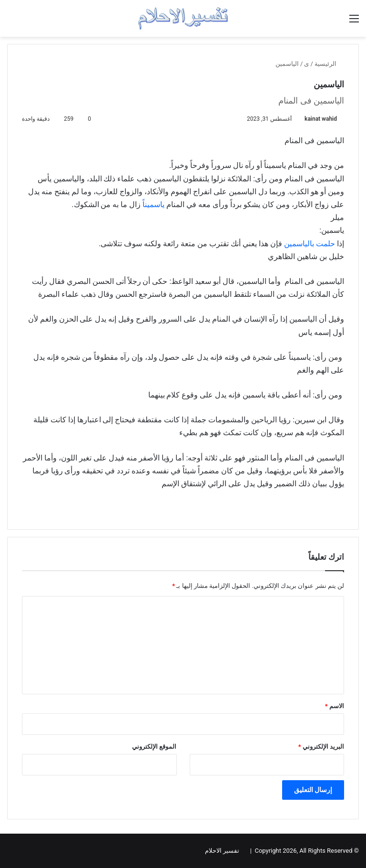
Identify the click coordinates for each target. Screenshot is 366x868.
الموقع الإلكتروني (154, 747)
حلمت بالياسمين (310, 244)
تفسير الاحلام (222, 851)
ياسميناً (153, 204)
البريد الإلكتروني (321, 747)
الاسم (335, 706)
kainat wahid (321, 119)
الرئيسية (329, 64)
